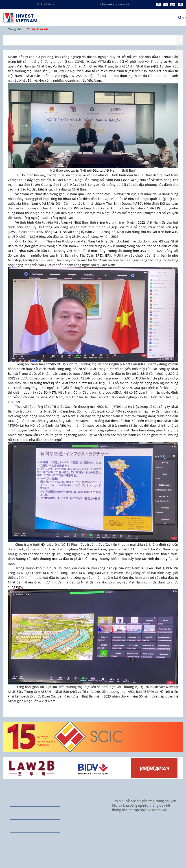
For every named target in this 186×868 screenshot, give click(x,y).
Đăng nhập (107, 4)
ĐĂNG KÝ (124, 4)
